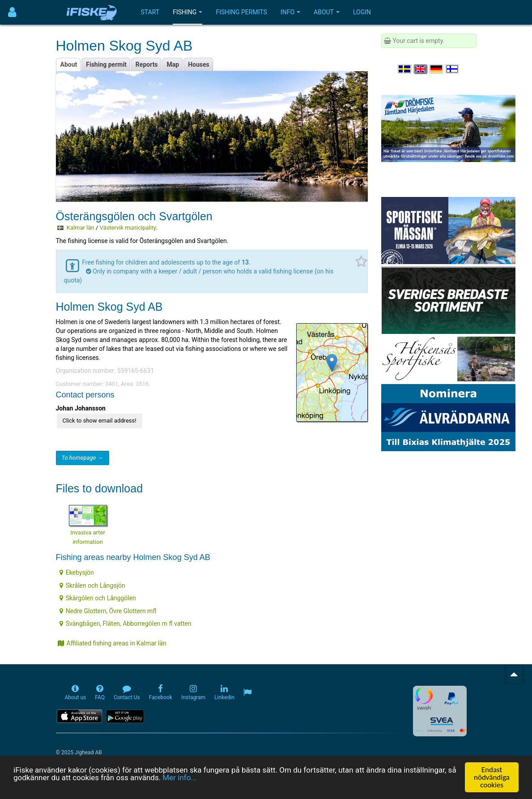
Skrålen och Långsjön (92, 585)
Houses (199, 64)
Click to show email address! (100, 421)
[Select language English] (421, 69)
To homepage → (83, 458)
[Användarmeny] (12, 12)
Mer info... (179, 778)
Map (173, 64)
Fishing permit (106, 64)
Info (290, 12)
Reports (147, 64)
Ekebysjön (77, 573)
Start (150, 12)
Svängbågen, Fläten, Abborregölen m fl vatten (126, 624)
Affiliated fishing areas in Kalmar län (112, 643)
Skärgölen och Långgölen (98, 598)
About (327, 12)
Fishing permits (241, 12)
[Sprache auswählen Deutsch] (437, 69)
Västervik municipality (128, 228)
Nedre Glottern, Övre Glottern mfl (108, 611)
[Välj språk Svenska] (405, 69)
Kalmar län (81, 228)
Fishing (187, 12)
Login (362, 12)
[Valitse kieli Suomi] (453, 69)
